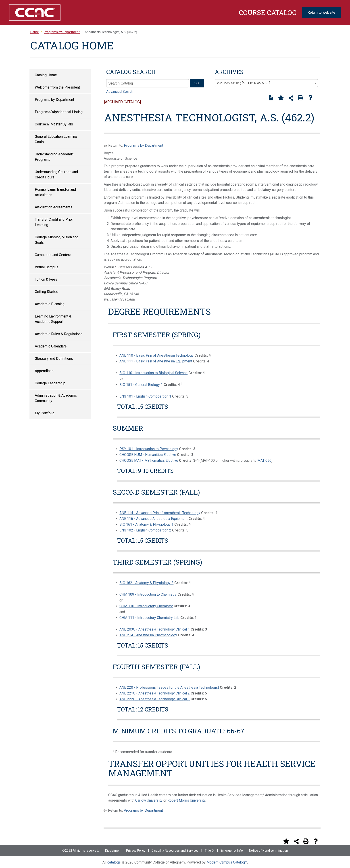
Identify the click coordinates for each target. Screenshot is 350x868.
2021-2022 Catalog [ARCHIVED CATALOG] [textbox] (244, 83)
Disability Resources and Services (175, 851)
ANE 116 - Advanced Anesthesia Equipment (153, 519)
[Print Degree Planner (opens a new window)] (271, 98)
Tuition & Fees (46, 279)
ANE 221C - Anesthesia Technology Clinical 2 (155, 693)
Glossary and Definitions (54, 359)
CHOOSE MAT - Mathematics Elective (149, 460)
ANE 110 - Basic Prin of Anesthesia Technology (156, 355)
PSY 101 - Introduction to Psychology (149, 449)
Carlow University (149, 800)
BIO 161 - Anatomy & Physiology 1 (146, 524)
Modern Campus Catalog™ (227, 862)
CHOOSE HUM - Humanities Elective (148, 455)
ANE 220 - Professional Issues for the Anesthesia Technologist (169, 687)
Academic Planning (50, 304)
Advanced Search (120, 92)
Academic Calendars (51, 346)
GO (197, 83)
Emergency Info (232, 851)
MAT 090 (264, 460)
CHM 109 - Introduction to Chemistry (148, 594)
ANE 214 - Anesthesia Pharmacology (148, 635)
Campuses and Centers (53, 255)
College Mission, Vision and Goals (57, 240)
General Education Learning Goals (56, 139)
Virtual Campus (47, 267)
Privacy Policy (136, 851)
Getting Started (47, 292)
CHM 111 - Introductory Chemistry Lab (149, 618)
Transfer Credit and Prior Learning (54, 222)
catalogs (114, 862)
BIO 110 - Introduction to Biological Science (153, 373)
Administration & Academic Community (56, 398)
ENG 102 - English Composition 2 (145, 530)
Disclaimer (112, 851)
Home (35, 32)
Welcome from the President (57, 87)
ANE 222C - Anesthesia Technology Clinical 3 (155, 699)
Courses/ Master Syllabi (54, 124)
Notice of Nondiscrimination (269, 851)
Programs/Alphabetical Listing (59, 112)
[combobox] (266, 83)
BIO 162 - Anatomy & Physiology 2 (146, 583)
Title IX (209, 851)
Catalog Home (46, 75)
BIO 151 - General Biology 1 (141, 385)
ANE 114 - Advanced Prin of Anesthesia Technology (160, 513)
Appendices (44, 371)
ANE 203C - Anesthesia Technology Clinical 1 (155, 629)
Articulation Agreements (54, 207)
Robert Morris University (186, 800)
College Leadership (50, 383)
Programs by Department (54, 100)
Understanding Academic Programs (54, 157)
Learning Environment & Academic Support (53, 319)
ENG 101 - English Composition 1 (145, 396)
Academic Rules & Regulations (59, 334)
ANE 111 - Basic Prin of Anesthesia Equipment (156, 361)
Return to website (321, 12)
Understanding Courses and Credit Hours (56, 175)
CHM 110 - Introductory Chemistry (146, 606)
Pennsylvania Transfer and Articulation (55, 192)
